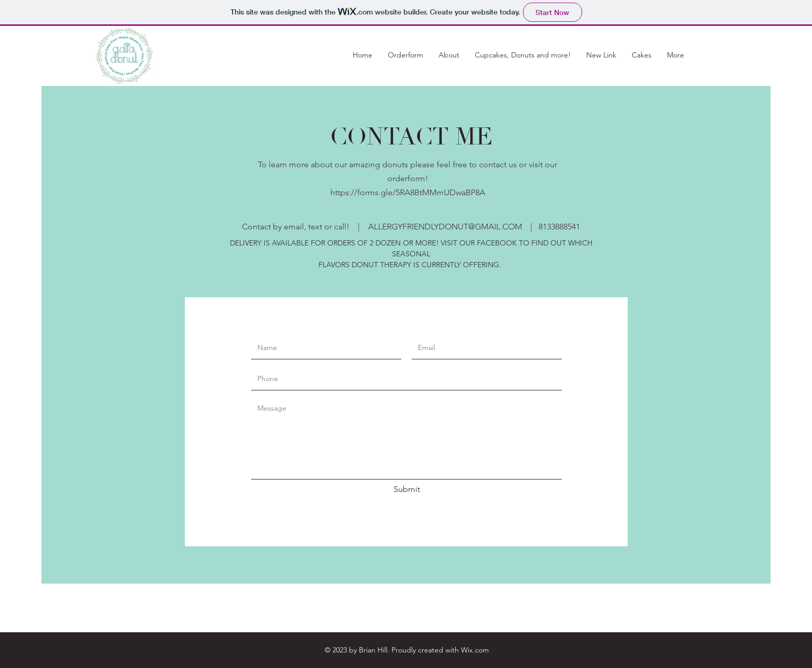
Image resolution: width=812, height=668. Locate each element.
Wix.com (475, 650)
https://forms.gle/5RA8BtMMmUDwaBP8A (408, 192)
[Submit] (407, 490)
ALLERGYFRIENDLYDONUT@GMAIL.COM (445, 227)
